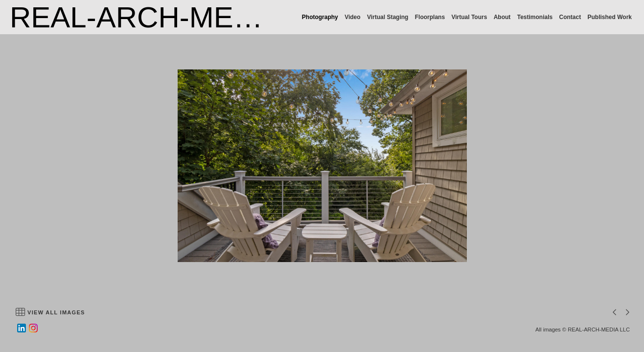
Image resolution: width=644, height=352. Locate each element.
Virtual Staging (388, 17)
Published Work (610, 17)
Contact (570, 17)
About (502, 17)
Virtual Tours (469, 17)
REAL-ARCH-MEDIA (146, 17)
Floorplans (430, 17)
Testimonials (535, 17)
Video (352, 17)
